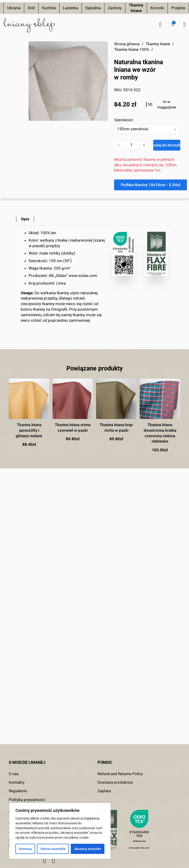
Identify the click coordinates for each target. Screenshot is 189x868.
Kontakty (17, 782)
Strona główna (127, 44)
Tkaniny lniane (136, 8)
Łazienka (71, 8)
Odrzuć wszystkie (53, 849)
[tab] (25, 219)
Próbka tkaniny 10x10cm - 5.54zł (151, 185)
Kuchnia (49, 8)
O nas (14, 774)
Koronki (157, 8)
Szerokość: (124, 120)
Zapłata (104, 791)
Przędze (178, 8)
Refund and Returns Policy (120, 774)
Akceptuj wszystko (88, 849)
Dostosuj (25, 849)
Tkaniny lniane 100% (132, 49)
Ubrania (14, 8)
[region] (60, 831)
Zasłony (115, 8)
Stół (31, 8)
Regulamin (18, 791)
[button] (172, 24)
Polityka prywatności (27, 800)
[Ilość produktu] (131, 145)
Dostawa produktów (115, 782)
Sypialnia (93, 8)
